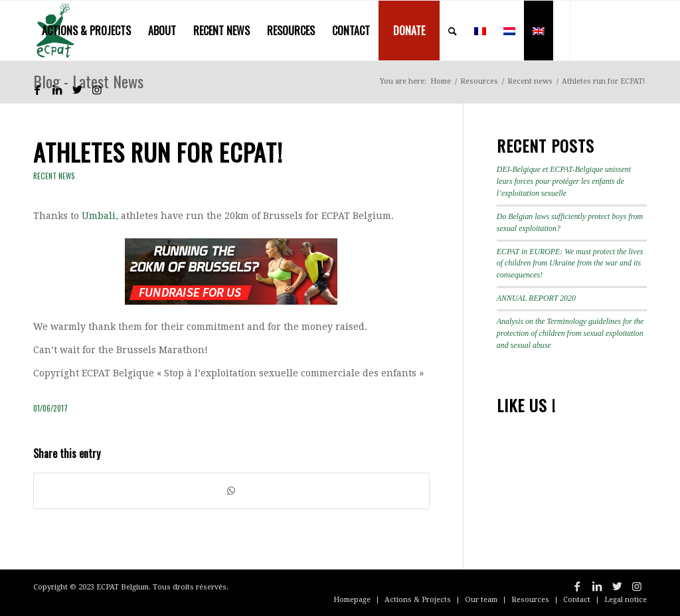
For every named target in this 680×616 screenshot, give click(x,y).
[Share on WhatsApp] (231, 491)
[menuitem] (86, 31)
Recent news (54, 176)
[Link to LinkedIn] (57, 90)
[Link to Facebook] (37, 90)
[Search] (453, 31)
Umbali (99, 216)
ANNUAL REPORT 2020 (536, 298)
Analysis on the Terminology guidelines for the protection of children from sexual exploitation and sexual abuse (570, 333)
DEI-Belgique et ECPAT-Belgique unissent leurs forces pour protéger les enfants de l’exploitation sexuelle (564, 181)
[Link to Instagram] (97, 90)
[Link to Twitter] (77, 90)
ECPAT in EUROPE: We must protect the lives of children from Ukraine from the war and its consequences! (570, 264)
